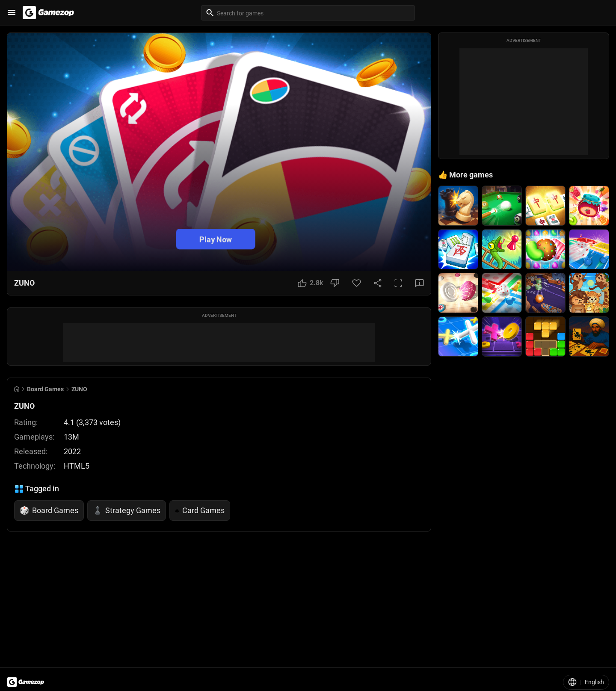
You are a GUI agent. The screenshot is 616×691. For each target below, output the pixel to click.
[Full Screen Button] (398, 283)
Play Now (216, 239)
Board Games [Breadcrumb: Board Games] (45, 389)
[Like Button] (311, 283)
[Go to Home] (17, 389)
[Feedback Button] (419, 283)
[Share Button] (378, 283)
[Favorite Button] (357, 283)
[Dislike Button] (335, 283)
